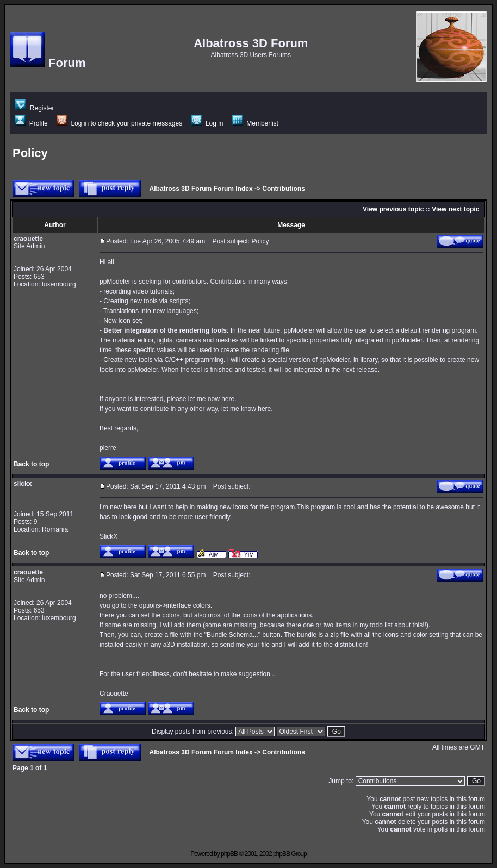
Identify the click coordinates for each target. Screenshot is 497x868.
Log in (207, 123)
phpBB (229, 854)
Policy (30, 153)
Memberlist (255, 123)
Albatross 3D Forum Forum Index (201, 189)
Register (35, 108)
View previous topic (393, 209)
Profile (31, 123)
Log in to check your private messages (119, 123)
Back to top (31, 464)
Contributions (284, 189)
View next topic (455, 209)
